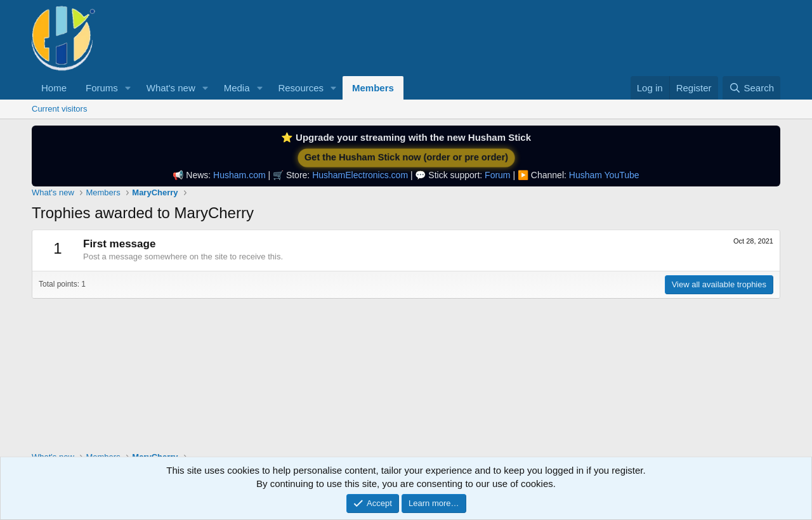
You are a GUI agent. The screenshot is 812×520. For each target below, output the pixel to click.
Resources (301, 88)
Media (237, 88)
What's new (171, 88)
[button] (128, 88)
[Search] (751, 88)
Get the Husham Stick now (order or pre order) (406, 158)
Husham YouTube (604, 175)
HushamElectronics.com (360, 175)
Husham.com (239, 175)
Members (373, 88)
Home (54, 88)
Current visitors (59, 109)
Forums (102, 88)
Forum (497, 175)
